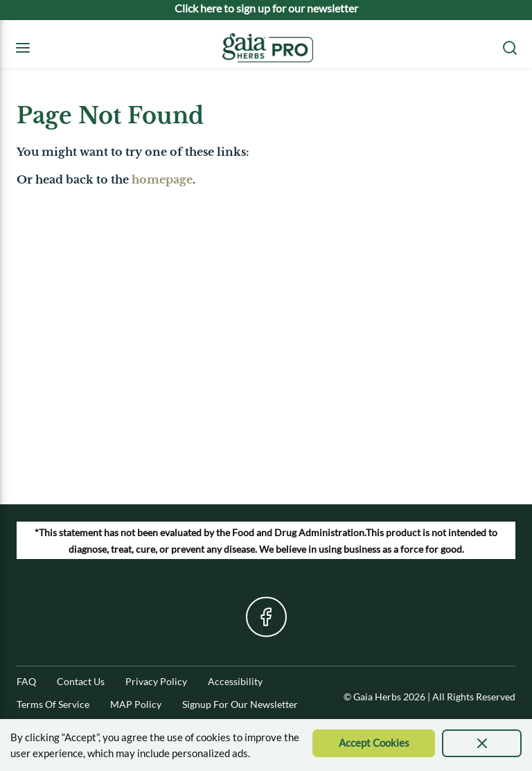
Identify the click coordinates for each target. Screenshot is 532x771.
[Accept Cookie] (374, 743)
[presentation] (482, 743)
